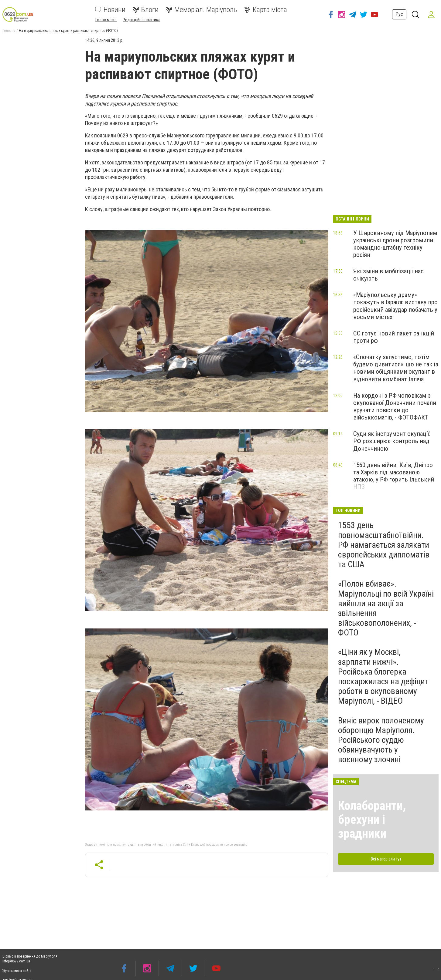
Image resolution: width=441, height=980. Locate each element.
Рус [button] (397, 14)
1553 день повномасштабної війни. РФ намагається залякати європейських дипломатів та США (384, 545)
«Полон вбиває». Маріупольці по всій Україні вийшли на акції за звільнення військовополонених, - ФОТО (386, 608)
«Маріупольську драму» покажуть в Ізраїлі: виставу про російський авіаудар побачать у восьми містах (395, 306)
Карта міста (266, 10)
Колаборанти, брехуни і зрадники (372, 820)
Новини (110, 10)
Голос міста (106, 20)
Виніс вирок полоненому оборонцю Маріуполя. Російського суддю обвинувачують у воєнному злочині (381, 740)
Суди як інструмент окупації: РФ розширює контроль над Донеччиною (392, 441)
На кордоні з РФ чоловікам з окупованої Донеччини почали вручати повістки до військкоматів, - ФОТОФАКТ (395, 406)
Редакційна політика (142, 20)
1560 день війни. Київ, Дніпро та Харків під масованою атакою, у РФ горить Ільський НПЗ (394, 476)
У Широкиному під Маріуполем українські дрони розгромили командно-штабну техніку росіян (395, 244)
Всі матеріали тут (386, 859)
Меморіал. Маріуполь (201, 10)
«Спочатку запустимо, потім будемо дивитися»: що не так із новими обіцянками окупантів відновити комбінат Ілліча (396, 368)
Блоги (146, 10)
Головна (9, 31)
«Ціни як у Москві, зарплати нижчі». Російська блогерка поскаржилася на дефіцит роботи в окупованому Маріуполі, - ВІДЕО (383, 676)
